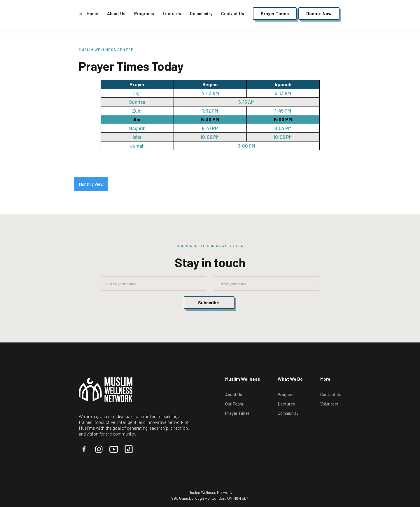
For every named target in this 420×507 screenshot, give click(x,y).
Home (92, 13)
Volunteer (329, 404)
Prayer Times (237, 413)
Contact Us (233, 13)
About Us (116, 13)
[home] (80, 13)
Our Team (234, 404)
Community (201, 13)
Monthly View (91, 184)
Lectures (172, 13)
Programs (144, 13)
